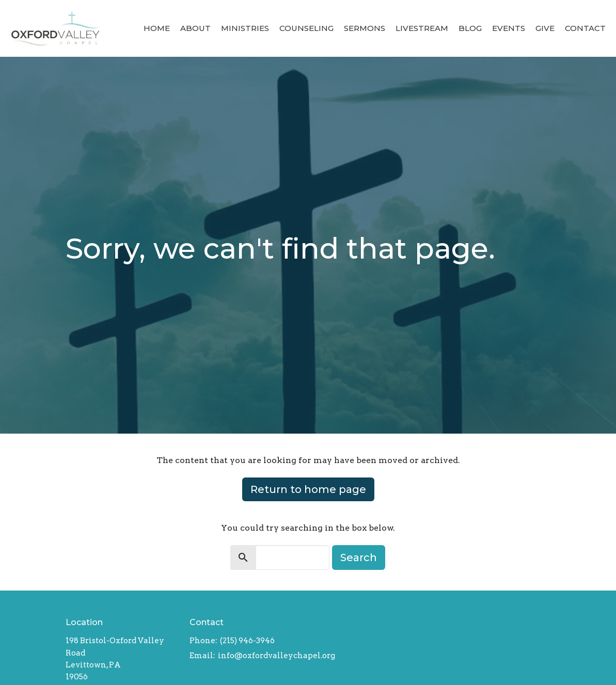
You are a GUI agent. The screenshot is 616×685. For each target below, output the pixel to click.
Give (545, 28)
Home (157, 28)
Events (509, 28)
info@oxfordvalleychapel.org (277, 656)
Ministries (245, 28)
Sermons (365, 28)
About (195, 28)
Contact (585, 28)
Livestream (422, 28)
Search (359, 557)
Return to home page (308, 489)
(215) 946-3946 (247, 641)
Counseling (306, 28)
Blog (470, 28)
